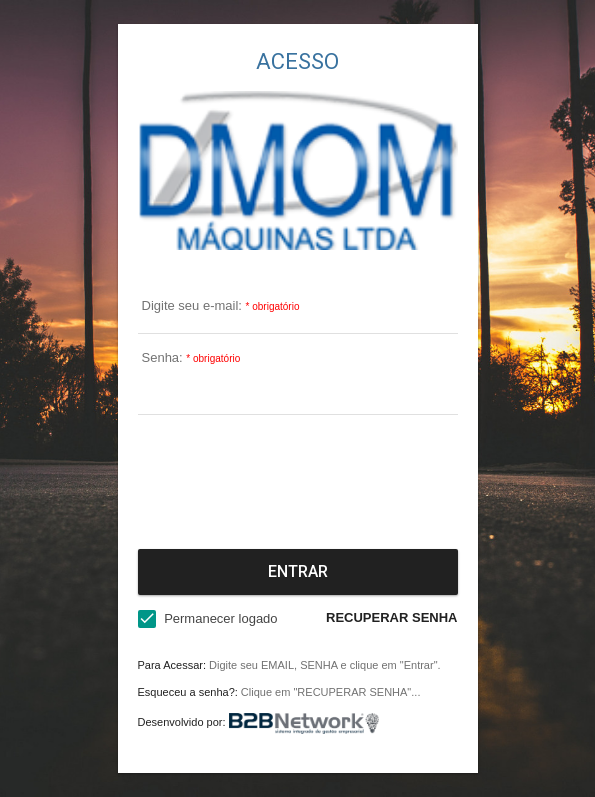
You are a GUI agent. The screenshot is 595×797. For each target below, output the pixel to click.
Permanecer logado (220, 618)
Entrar (298, 571)
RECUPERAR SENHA (391, 617)
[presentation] (298, 478)
